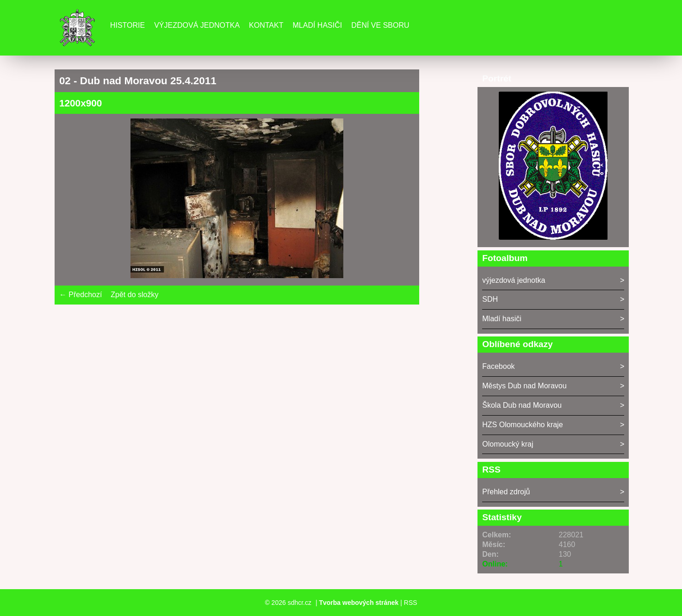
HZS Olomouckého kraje (522, 425)
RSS (411, 603)
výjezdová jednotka (514, 280)
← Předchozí (81, 295)
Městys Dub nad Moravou (524, 386)
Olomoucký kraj (508, 444)
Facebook (498, 366)
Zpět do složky (134, 295)
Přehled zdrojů (506, 492)
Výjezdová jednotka (197, 25)
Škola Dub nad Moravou (522, 405)
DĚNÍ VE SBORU (380, 25)
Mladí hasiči (317, 25)
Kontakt (266, 25)
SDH (490, 299)
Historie (127, 25)
